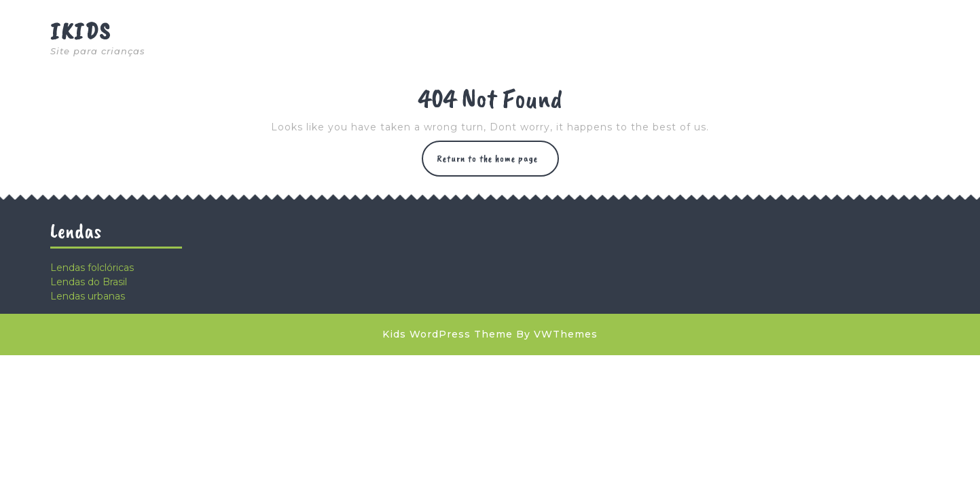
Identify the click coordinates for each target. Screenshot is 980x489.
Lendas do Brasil (89, 282)
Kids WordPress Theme (448, 334)
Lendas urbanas (88, 296)
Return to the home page (498, 164)
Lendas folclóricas (92, 268)
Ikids (81, 31)
